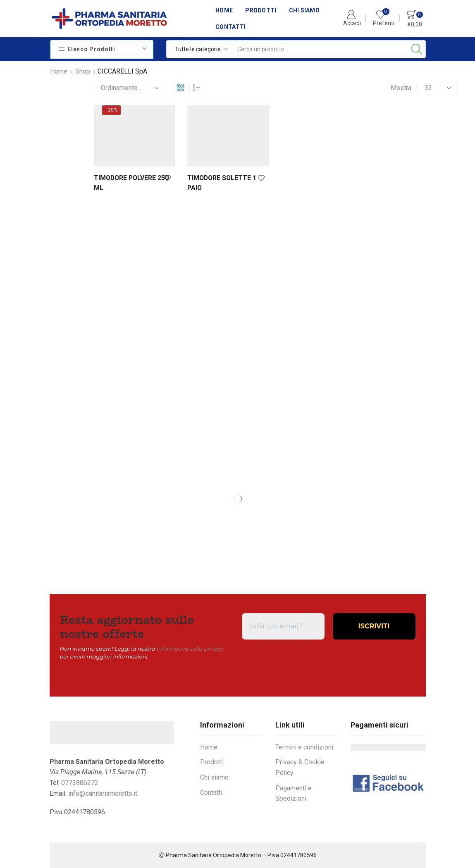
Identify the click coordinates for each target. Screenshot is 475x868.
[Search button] (417, 49)
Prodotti (261, 10)
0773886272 (80, 783)
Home (224, 10)
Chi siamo (304, 10)
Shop (83, 71)
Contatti (230, 27)
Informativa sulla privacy (190, 649)
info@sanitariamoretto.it (103, 793)
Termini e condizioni (304, 747)
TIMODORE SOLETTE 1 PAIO (222, 183)
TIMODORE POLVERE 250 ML (131, 183)
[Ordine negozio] (129, 88)
